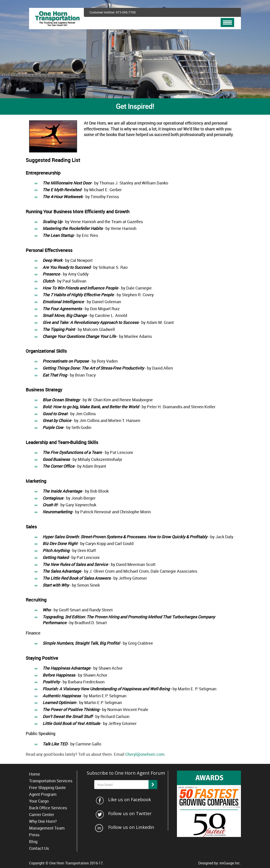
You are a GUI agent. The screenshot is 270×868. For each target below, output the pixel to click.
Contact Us (39, 848)
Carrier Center (42, 814)
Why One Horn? (43, 821)
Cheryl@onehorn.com (145, 754)
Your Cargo (39, 801)
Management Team (47, 828)
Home (35, 774)
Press (34, 835)
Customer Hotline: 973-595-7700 (113, 12)
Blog (33, 841)
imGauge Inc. (230, 863)
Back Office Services (48, 808)
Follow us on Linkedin (131, 827)
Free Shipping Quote (47, 787)
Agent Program (43, 794)
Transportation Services (51, 781)
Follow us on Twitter (130, 813)
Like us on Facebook (130, 800)
